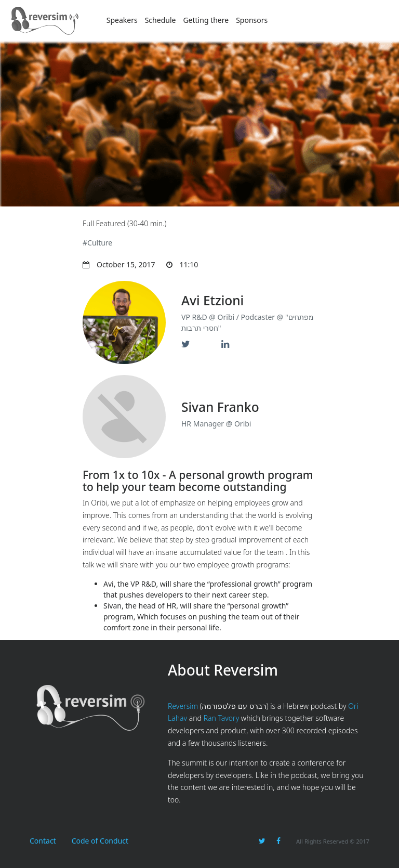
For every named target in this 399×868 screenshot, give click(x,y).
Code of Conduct (100, 841)
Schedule (161, 20)
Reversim (183, 706)
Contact (43, 841)
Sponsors (252, 20)
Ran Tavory (222, 718)
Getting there (206, 20)
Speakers (122, 20)
